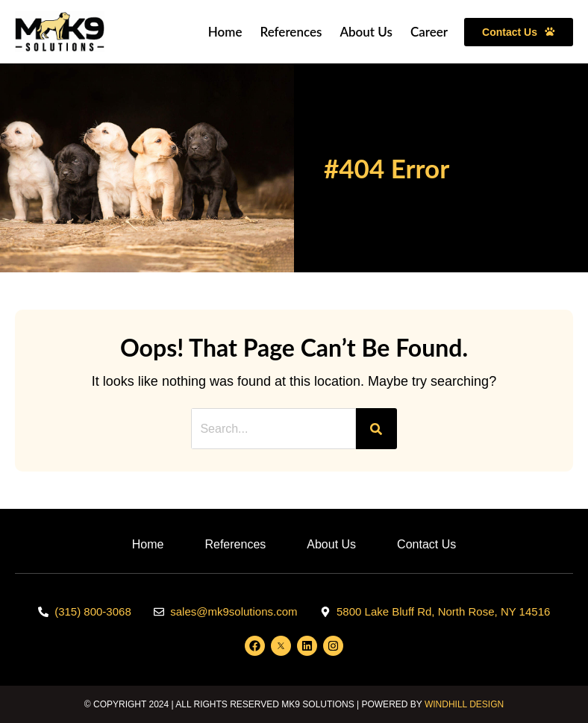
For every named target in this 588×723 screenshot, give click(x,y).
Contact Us (426, 544)
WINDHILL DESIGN (464, 704)
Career (429, 32)
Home (225, 32)
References (291, 32)
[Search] (376, 429)
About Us (366, 32)
